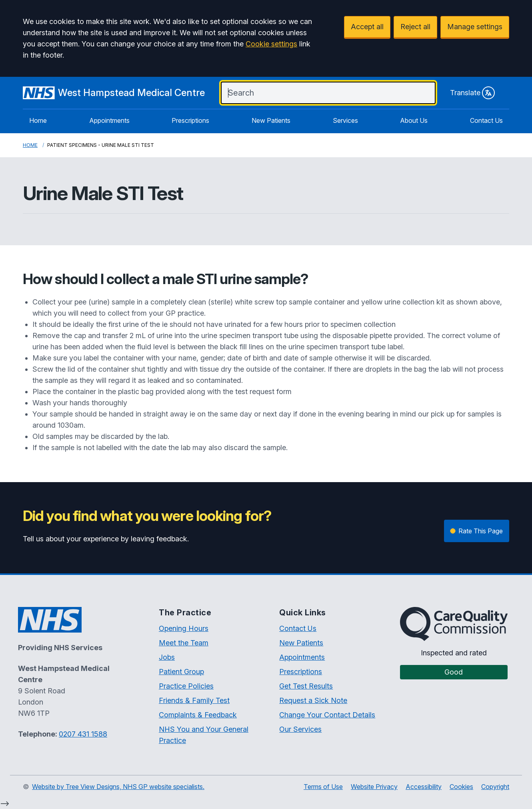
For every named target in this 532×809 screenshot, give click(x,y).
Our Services (300, 729)
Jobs (167, 657)
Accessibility (424, 787)
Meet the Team (184, 643)
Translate (472, 93)
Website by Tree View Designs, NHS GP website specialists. (118, 787)
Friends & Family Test (194, 700)
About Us (414, 120)
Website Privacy (374, 787)
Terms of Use (323, 787)
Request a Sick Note (313, 700)
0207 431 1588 (83, 734)
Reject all (415, 27)
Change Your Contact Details (327, 715)
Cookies (461, 787)
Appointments (109, 120)
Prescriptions (190, 120)
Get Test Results (306, 686)
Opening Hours (184, 628)
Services (345, 120)
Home (38, 120)
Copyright (495, 787)
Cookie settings (271, 44)
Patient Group (181, 672)
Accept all (367, 27)
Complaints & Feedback (198, 715)
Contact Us (486, 120)
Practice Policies (186, 686)
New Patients (271, 120)
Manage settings (475, 27)
